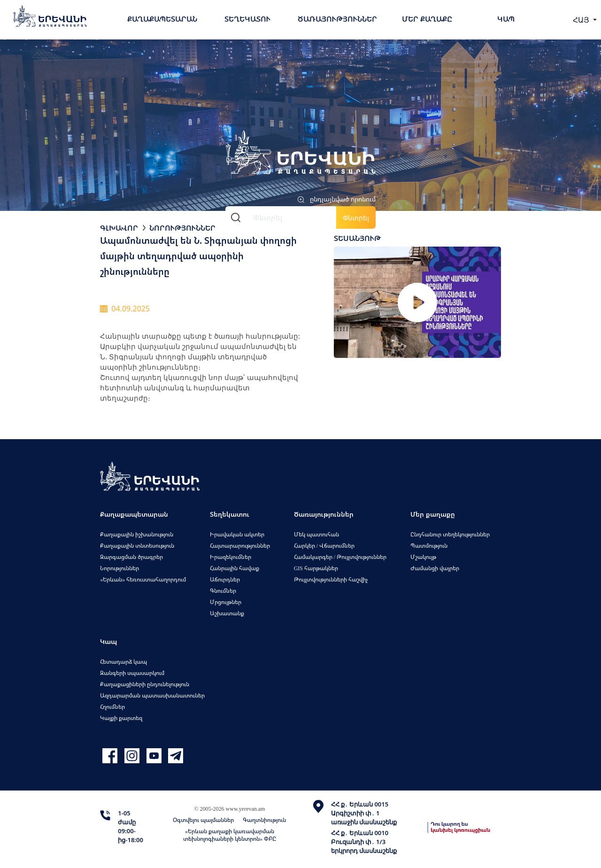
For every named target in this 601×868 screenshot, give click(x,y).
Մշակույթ (423, 557)
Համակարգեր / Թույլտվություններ (340, 557)
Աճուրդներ (225, 579)
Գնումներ (223, 591)
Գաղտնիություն (264, 820)
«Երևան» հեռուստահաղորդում (143, 579)
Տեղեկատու (247, 19)
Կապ (506, 19)
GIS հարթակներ (316, 568)
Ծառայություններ (337, 19)
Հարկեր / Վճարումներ (324, 546)
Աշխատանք (227, 613)
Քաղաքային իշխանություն (137, 534)
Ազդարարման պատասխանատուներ (152, 695)
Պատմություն (429, 546)
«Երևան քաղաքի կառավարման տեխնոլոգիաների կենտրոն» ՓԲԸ (230, 835)
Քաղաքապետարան (162, 19)
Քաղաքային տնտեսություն (137, 546)
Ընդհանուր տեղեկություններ (450, 534)
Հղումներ (112, 707)
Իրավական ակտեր (237, 534)
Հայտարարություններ (240, 546)
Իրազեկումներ (231, 557)
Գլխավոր (119, 228)
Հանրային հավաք (235, 568)
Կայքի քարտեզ (121, 718)
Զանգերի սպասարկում (132, 673)
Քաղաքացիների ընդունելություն (145, 684)
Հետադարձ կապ (123, 662)
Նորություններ (182, 228)
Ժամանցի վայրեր (435, 568)
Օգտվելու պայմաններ (203, 820)
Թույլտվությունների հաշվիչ (331, 579)
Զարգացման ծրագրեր (131, 557)
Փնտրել (356, 218)
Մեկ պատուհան (316, 534)
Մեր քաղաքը (427, 19)
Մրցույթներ (226, 602)
